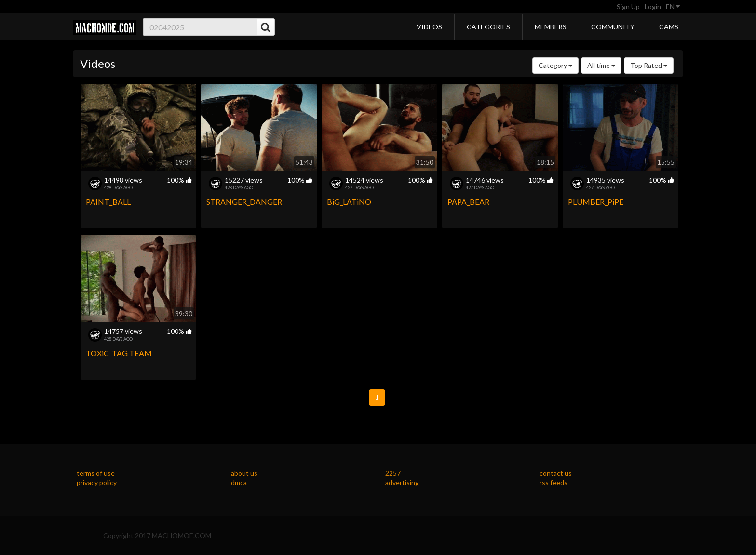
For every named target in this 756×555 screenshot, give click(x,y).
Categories (488, 27)
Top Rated (649, 65)
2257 (393, 473)
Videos (429, 27)
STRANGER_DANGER (244, 202)
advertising (402, 482)
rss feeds (553, 482)
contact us (556, 473)
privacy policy (97, 482)
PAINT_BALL (108, 202)
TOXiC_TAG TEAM (119, 353)
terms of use (96, 473)
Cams (669, 27)
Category (555, 65)
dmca (239, 482)
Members (551, 27)
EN (673, 7)
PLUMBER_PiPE (596, 202)
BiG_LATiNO (349, 202)
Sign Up (628, 7)
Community (613, 27)
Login (653, 7)
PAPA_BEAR (468, 202)
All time (601, 65)
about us (244, 473)
